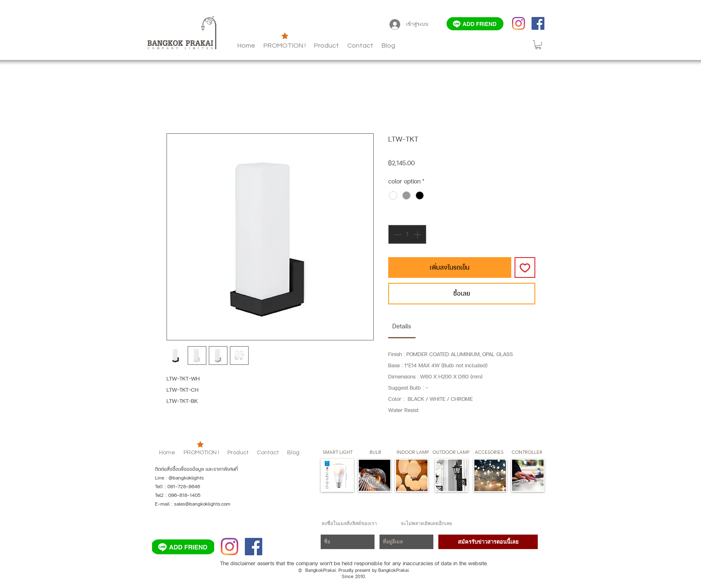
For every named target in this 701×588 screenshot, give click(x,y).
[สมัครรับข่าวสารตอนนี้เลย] (488, 542)
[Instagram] (518, 23)
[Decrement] (396, 234)
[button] (388, 46)
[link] (402, 326)
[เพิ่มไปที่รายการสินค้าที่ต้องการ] (525, 267)
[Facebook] (538, 23)
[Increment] (418, 234)
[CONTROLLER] (527, 453)
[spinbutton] (407, 234)
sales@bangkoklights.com (202, 504)
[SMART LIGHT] (338, 453)
